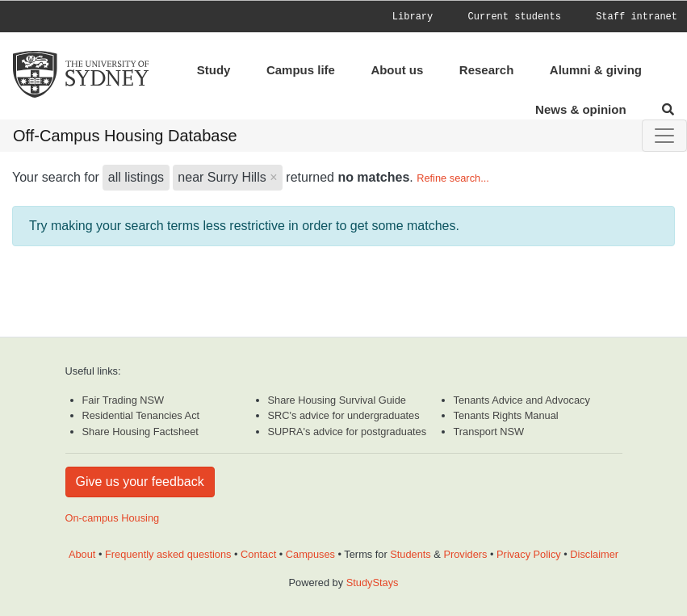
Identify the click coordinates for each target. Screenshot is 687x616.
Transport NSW (489, 432)
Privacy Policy (529, 554)
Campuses (310, 554)
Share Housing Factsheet (140, 432)
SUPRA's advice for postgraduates (348, 432)
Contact (258, 554)
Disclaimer (594, 554)
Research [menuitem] (487, 70)
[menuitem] (429, 17)
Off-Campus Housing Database (125, 136)
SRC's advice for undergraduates (344, 415)
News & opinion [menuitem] (581, 109)
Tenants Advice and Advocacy (522, 400)
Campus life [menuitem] (301, 70)
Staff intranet (637, 17)
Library (413, 17)
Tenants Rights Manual (506, 415)
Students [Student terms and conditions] (411, 554)
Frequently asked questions (168, 554)
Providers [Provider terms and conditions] (465, 554)
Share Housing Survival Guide (337, 400)
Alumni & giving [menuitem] (596, 70)
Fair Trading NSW (124, 400)
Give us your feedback (140, 482)
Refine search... (453, 178)
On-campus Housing (113, 518)
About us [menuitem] (397, 70)
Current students (515, 17)
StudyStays (373, 582)
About (82, 554)
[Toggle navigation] (664, 136)
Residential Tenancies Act (141, 415)
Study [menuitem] (214, 70)
